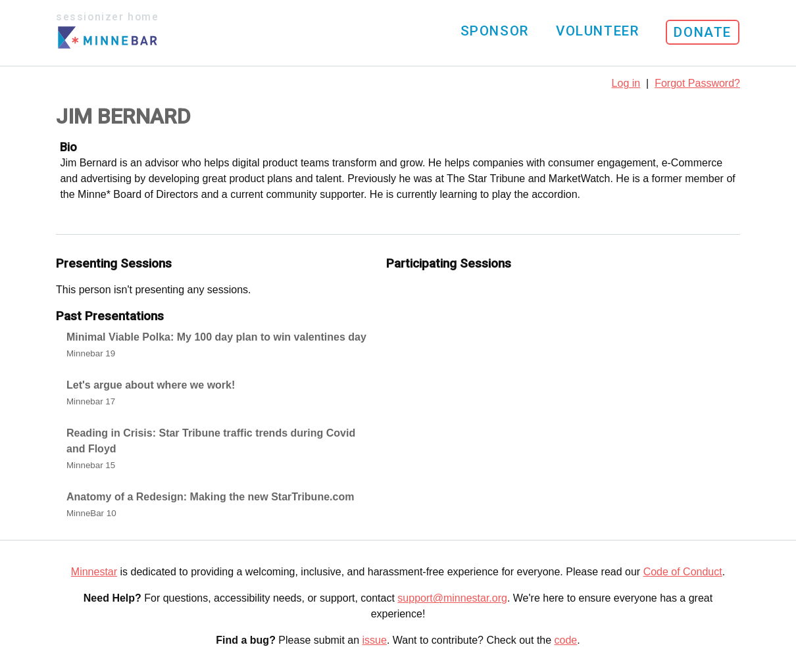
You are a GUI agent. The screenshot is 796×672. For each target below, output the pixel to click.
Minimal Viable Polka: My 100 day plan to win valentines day (216, 337)
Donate (703, 32)
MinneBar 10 (91, 513)
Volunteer (597, 31)
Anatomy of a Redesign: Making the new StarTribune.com (210, 497)
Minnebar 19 (91, 353)
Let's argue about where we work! (151, 385)
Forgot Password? (697, 83)
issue (375, 640)
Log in (626, 83)
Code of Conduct (683, 572)
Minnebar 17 (91, 401)
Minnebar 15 (91, 465)
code (566, 640)
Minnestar (94, 572)
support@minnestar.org (452, 598)
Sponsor (495, 31)
